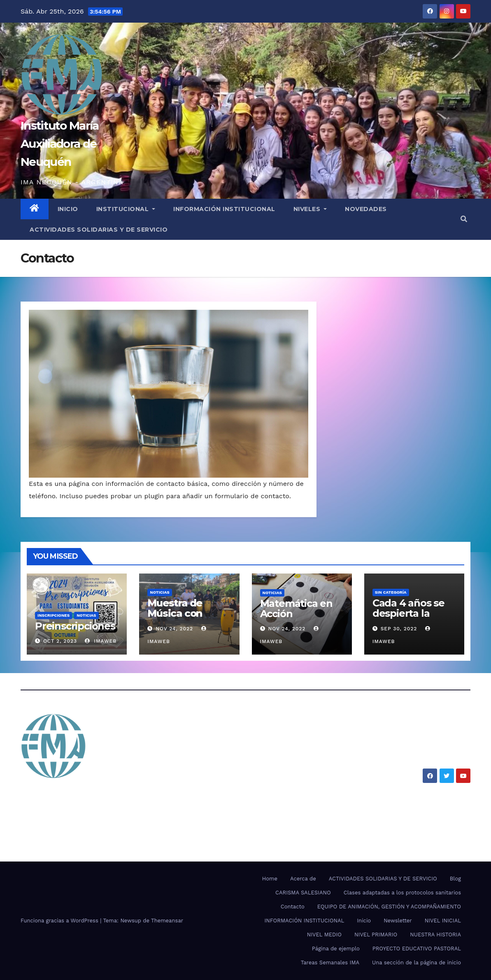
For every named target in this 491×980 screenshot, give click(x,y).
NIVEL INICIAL (443, 921)
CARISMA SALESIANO (303, 893)
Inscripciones (54, 615)
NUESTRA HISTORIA (435, 935)
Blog (455, 879)
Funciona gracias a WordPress (60, 921)
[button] (464, 219)
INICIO (68, 209)
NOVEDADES (366, 209)
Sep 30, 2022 (399, 629)
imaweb (101, 641)
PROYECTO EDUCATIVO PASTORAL (417, 949)
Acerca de (303, 879)
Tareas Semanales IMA (330, 963)
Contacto (293, 907)
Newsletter (398, 921)
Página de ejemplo (336, 949)
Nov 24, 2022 (174, 629)
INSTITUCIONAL (126, 209)
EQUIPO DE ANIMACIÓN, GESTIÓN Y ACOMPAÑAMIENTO (389, 907)
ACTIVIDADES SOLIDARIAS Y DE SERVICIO (99, 230)
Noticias (86, 615)
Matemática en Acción (296, 608)
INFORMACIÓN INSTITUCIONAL (224, 209)
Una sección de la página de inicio (417, 963)
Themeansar (167, 921)
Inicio (364, 921)
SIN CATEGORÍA (391, 592)
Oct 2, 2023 (60, 641)
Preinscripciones (75, 626)
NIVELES (310, 209)
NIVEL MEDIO (324, 935)
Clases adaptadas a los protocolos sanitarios (402, 893)
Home (270, 879)
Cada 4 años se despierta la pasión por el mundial (408, 618)
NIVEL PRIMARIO (376, 935)
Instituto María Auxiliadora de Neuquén (60, 144)
